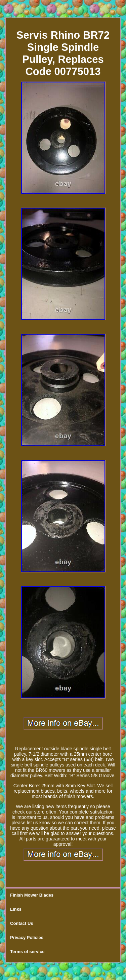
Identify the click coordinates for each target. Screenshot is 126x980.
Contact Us (22, 923)
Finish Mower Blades (32, 895)
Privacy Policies (27, 937)
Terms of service (27, 952)
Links (16, 909)
